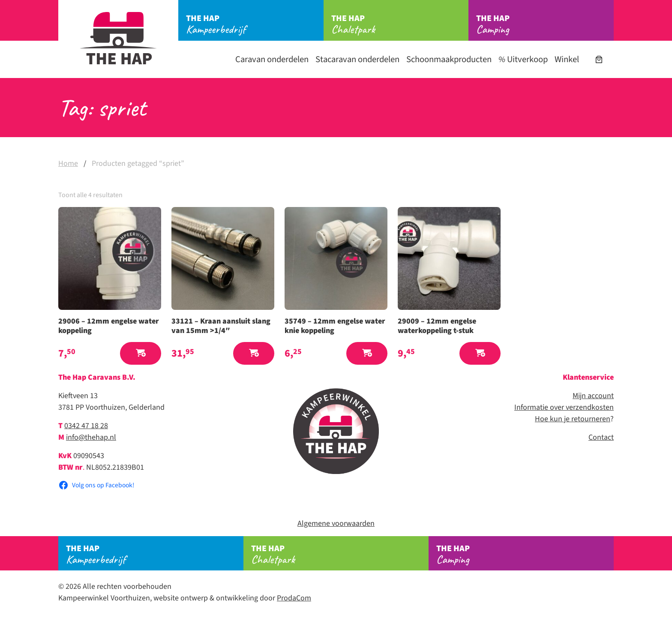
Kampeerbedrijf (255, 24)
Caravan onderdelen (272, 59)
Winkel (567, 59)
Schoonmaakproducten (449, 59)
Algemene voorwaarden (336, 523)
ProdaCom (294, 598)
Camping (545, 24)
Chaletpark (400, 24)
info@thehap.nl (91, 437)
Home (68, 163)
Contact (601, 437)
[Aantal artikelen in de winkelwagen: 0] (599, 59)
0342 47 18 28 (86, 426)
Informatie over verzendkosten (564, 407)
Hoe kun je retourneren (573, 419)
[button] (141, 353)
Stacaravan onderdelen (357, 59)
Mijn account (593, 396)
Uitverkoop (523, 59)
